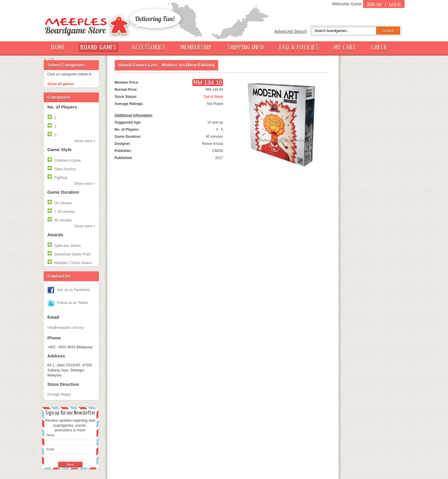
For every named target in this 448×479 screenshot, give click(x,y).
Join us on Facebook (73, 290)
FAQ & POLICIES (299, 48)
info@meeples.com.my (65, 328)
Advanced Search (291, 31)
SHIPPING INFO (246, 48)
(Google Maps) (59, 394)
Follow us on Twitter (72, 303)
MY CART (345, 48)
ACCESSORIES (148, 48)
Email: (51, 449)
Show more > (85, 141)
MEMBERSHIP (196, 48)
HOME (58, 48)
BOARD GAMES (98, 48)
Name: (51, 435)
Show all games (61, 84)
